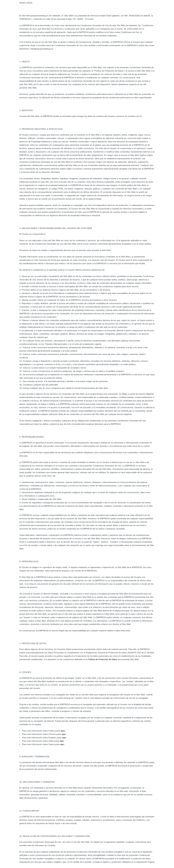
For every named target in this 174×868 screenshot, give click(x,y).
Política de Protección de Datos (103, 659)
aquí (63, 731)
